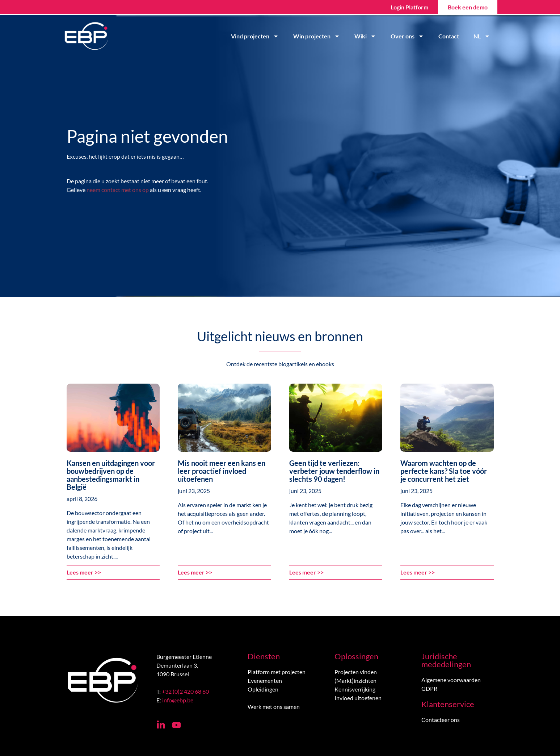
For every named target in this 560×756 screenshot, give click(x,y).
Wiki (365, 36)
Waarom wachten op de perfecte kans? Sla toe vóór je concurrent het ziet (444, 471)
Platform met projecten (277, 672)
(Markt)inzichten (355, 680)
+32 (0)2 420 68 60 (185, 691)
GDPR (429, 688)
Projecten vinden (356, 672)
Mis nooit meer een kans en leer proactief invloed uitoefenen (222, 471)
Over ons (407, 36)
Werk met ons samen (274, 707)
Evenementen (265, 680)
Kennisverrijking (355, 689)
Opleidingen (263, 689)
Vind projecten (255, 36)
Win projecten (317, 36)
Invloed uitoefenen (358, 698)
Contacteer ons (441, 720)
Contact (449, 36)
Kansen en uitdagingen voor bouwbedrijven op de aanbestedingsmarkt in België (111, 475)
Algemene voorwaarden (451, 680)
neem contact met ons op (118, 190)
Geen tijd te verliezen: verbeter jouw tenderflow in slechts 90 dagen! (334, 471)
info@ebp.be (178, 700)
